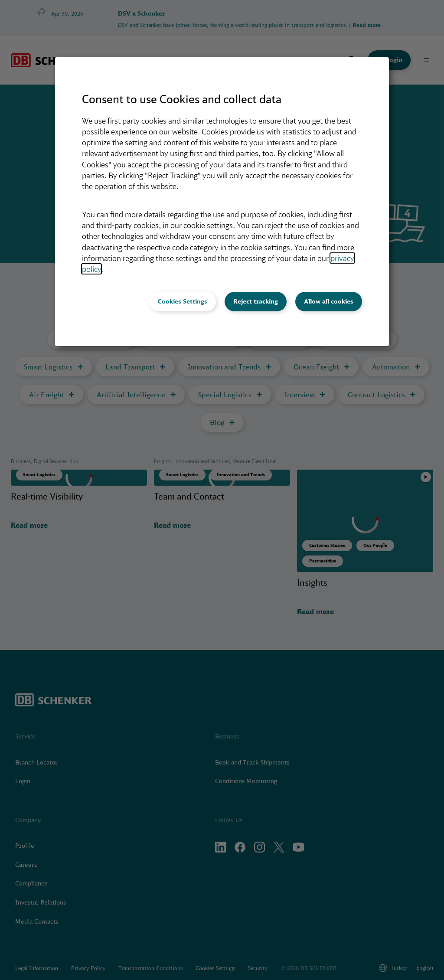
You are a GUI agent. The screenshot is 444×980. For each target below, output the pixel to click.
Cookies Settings (183, 301)
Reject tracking (256, 301)
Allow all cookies (329, 301)
